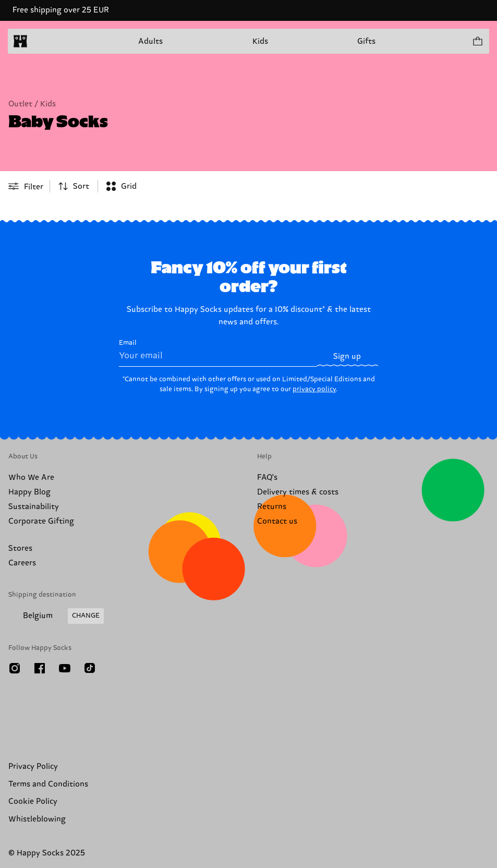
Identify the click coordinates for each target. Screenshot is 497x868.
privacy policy (314, 389)
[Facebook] (40, 668)
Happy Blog (29, 492)
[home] (20, 41)
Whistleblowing (37, 819)
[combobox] (74, 186)
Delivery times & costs (298, 492)
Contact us (277, 521)
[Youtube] (65, 668)
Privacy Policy (33, 767)
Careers (22, 563)
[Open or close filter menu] (26, 186)
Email (218, 353)
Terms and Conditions (48, 784)
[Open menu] (41, 41)
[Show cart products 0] (477, 41)
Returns (272, 507)
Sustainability (34, 507)
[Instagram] (15, 668)
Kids (260, 41)
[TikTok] (90, 668)
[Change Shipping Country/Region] (56, 616)
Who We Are (31, 478)
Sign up (347, 357)
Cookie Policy (33, 801)
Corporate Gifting (41, 521)
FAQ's (267, 478)
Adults (150, 41)
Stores (20, 548)
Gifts (366, 41)
